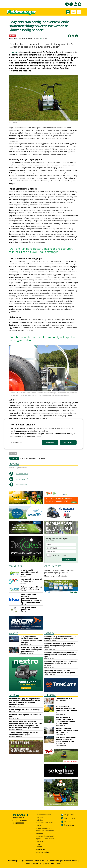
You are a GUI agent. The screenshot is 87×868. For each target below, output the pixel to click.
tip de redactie (21, 484)
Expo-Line (14, 52)
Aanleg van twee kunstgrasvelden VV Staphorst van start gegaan (23, 734)
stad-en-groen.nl (42, 861)
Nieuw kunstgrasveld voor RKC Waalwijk (24, 710)
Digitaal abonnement (44, 828)
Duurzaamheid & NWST (45, 823)
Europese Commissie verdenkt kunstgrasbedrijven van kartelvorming (67, 730)
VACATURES (16, 566)
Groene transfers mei (64, 699)
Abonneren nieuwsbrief (45, 831)
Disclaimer (40, 841)
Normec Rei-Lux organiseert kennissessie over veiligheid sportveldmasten (31, 650)
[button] (16, 443)
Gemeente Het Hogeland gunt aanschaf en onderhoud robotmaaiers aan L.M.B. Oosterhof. (61, 664)
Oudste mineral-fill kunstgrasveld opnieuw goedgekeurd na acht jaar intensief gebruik (65, 720)
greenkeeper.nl (28, 861)
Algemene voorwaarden (45, 839)
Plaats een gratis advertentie (56, 576)
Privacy (39, 844)
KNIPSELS (14, 695)
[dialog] (43, 434)
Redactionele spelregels (45, 836)
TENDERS (49, 633)
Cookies (39, 847)
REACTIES (14, 464)
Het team (40, 833)
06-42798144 (69, 822)
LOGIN (14, 458)
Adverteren (40, 849)
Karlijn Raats (14, 38)
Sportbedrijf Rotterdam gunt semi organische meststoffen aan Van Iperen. (60, 672)
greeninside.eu (49, 863)
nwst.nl (59, 863)
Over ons (39, 817)
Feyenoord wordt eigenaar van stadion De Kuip (25, 716)
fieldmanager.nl (14, 861)
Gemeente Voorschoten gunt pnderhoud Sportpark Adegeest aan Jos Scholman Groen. (60, 646)
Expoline (13, 453)
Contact (39, 825)
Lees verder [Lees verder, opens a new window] (36, 436)
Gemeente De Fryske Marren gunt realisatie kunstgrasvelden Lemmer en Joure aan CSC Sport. (61, 655)
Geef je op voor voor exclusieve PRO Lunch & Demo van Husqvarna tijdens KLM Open (31, 640)
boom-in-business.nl (33, 863)
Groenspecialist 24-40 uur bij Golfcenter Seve (31, 580)
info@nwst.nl (69, 815)
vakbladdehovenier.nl (69, 861)
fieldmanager (69, 825)
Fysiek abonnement (43, 815)
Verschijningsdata (43, 852)
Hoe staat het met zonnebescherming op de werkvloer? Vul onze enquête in (66, 709)
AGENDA (14, 633)
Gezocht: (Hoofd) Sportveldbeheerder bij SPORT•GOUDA (29, 572)
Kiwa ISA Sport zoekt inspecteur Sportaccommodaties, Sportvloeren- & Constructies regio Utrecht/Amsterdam (31, 599)
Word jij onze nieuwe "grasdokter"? (28, 609)
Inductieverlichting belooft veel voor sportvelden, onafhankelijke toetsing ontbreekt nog (66, 740)
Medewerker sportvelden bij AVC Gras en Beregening (31, 588)
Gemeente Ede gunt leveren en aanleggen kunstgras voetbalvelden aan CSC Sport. (60, 638)
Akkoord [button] (68, 442)
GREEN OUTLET (53, 566)
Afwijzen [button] (50, 442)
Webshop (39, 820)
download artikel (22, 474)
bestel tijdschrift (22, 479)
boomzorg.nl (55, 861)
